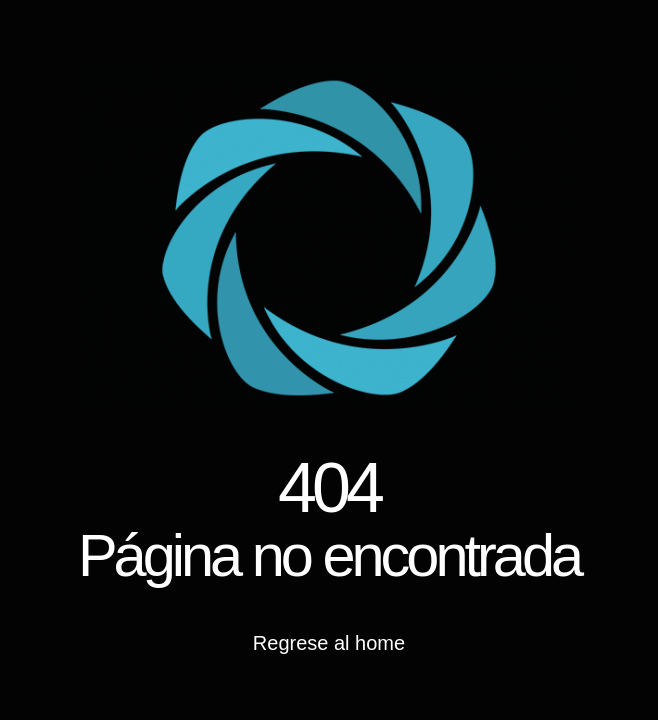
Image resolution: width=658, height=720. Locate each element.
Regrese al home (329, 643)
